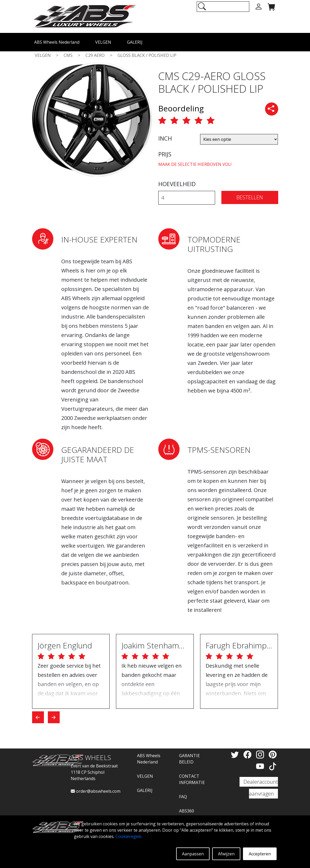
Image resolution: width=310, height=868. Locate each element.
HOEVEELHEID (177, 184)
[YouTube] (261, 766)
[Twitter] (236, 754)
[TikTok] (273, 766)
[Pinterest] (273, 754)
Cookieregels (128, 836)
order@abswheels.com (96, 791)
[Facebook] (248, 754)
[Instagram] (261, 754)
